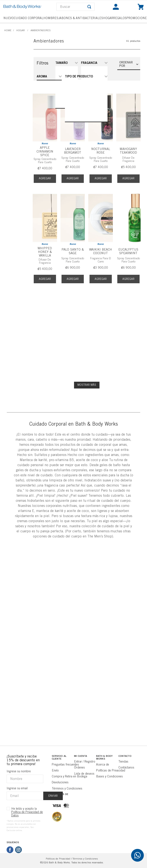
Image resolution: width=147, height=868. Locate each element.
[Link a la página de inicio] (8, 30)
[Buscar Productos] (89, 7)
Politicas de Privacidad (58, 859)
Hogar (21, 30)
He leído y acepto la (27, 812)
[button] (49, 76)
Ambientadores (41, 30)
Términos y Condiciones (85, 859)
